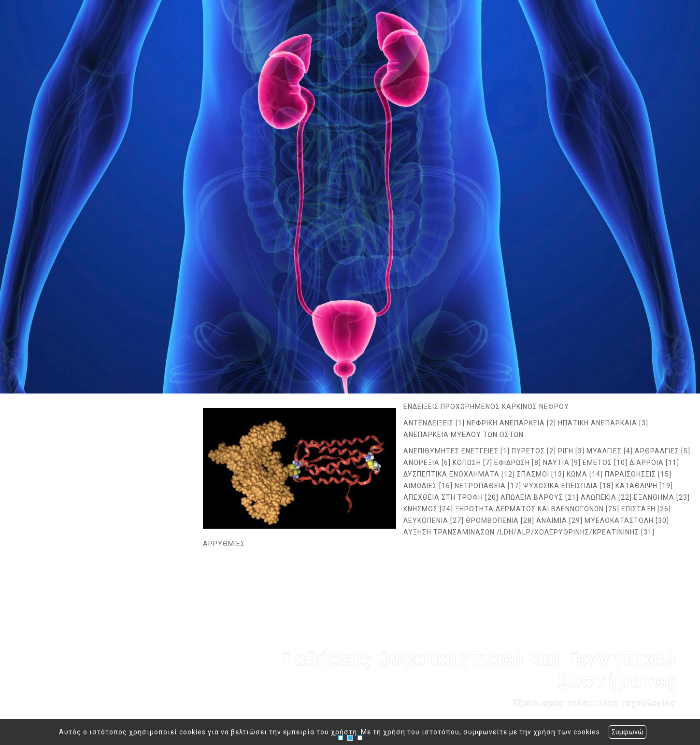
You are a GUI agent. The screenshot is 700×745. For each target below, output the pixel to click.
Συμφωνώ (628, 732)
